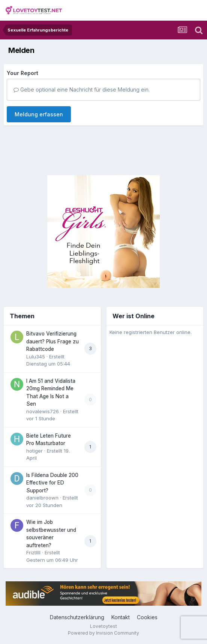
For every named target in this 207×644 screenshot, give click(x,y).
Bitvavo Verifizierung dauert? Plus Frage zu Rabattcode (52, 341)
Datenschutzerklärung (77, 617)
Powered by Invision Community (103, 633)
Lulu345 (36, 357)
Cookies (147, 617)
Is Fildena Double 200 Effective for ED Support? (52, 483)
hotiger (34, 451)
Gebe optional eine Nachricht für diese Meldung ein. (82, 90)
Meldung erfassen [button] (39, 114)
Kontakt (121, 617)
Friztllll (33, 552)
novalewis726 (43, 411)
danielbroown (42, 498)
